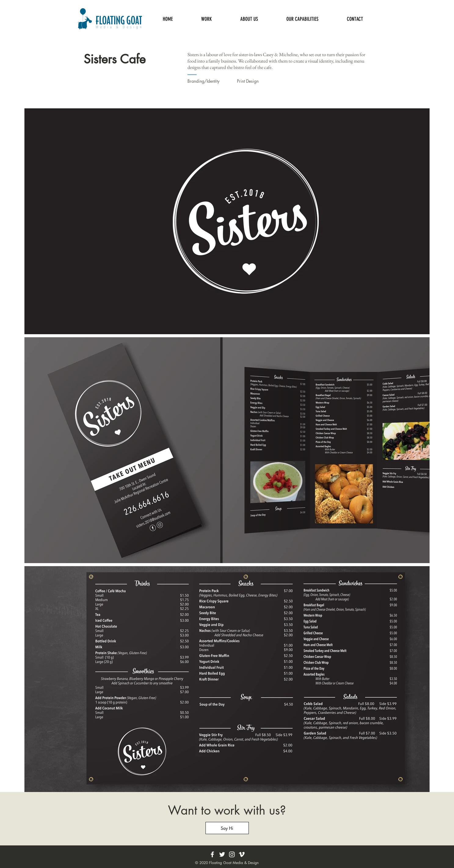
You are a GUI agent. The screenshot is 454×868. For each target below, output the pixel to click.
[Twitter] (222, 854)
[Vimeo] (242, 854)
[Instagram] (232, 854)
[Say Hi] (227, 828)
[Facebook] (212, 854)
